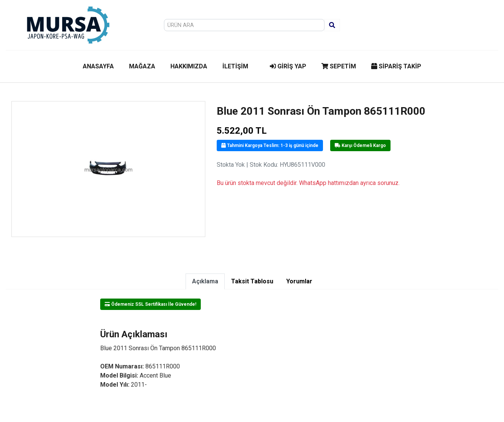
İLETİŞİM (235, 66)
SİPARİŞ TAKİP (396, 66)
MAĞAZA (142, 66)
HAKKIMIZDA (189, 66)
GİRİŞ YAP (288, 66)
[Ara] (332, 25)
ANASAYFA (98, 66)
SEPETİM (339, 66)
